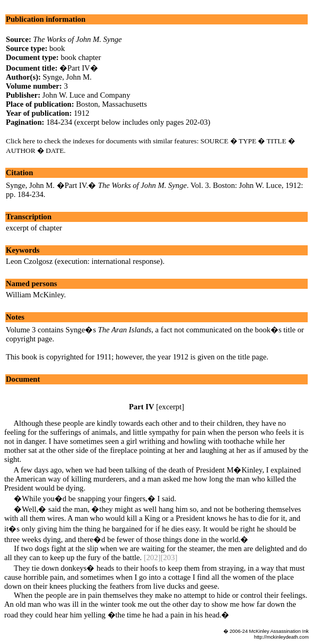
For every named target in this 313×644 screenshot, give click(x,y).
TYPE (247, 141)
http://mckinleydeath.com (281, 637)
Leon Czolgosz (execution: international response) (84, 261)
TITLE (277, 141)
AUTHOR (21, 151)
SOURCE (215, 141)
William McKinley (35, 295)
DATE (55, 151)
